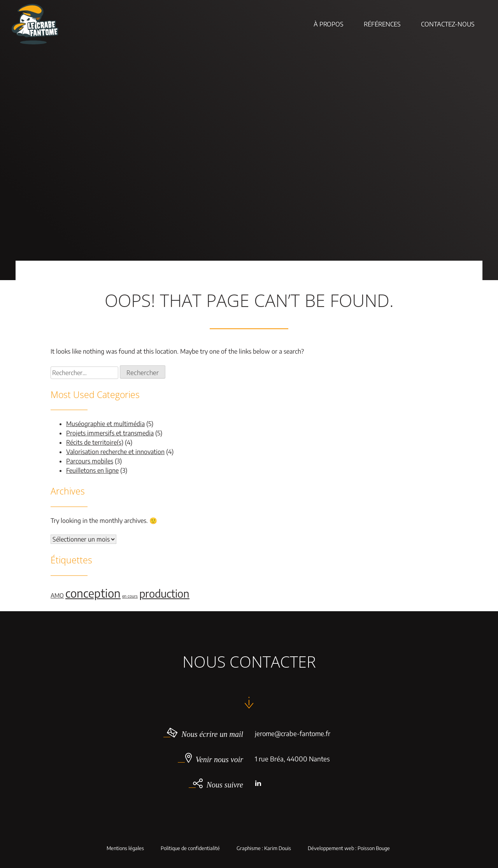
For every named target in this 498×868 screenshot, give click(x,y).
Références (382, 24)
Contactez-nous (448, 24)
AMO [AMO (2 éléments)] (57, 595)
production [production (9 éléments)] (164, 593)
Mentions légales (125, 848)
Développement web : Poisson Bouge (349, 848)
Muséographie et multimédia (105, 424)
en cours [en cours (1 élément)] (130, 596)
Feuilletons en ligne (92, 470)
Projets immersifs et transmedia (110, 433)
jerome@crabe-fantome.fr (293, 733)
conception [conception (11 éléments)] (93, 593)
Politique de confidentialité (190, 848)
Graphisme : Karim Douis (264, 848)
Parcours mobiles (90, 461)
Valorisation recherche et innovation (115, 452)
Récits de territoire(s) (95, 442)
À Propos (329, 24)
